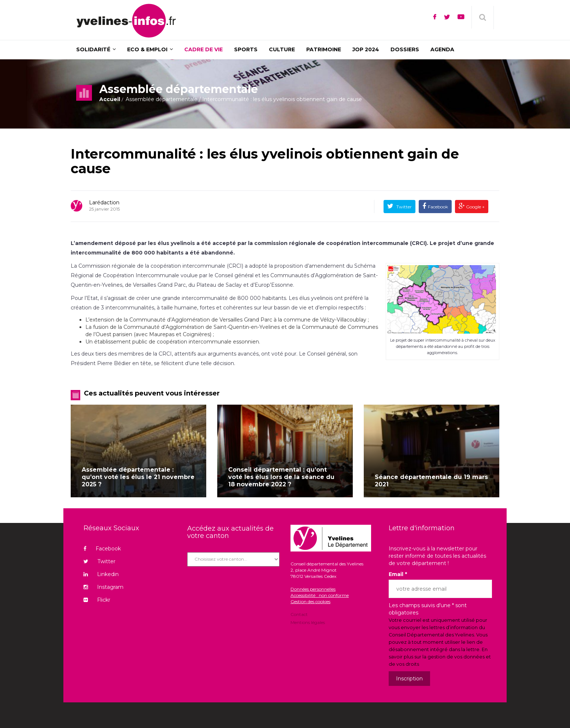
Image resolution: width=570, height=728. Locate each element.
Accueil (110, 99)
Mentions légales (308, 622)
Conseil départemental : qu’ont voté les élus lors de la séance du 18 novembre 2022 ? (281, 477)
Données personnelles (313, 589)
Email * (398, 574)
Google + (475, 207)
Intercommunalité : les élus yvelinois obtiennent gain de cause (265, 161)
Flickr (97, 600)
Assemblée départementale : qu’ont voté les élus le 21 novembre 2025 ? (138, 477)
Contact (299, 615)
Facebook (438, 207)
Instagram (103, 587)
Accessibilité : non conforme (320, 595)
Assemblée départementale (162, 99)
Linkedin (101, 574)
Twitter (404, 207)
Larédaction (104, 203)
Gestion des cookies (310, 601)
